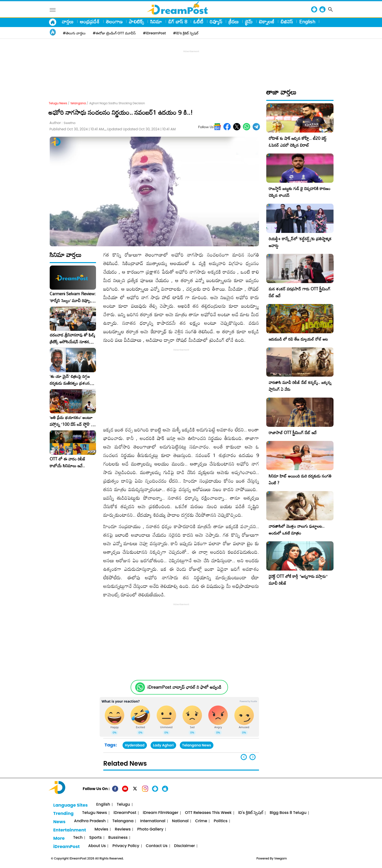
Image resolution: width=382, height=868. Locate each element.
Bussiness (118, 838)
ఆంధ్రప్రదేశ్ (90, 21)
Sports (95, 838)
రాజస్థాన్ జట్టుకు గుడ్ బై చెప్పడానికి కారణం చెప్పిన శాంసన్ (300, 192)
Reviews (123, 829)
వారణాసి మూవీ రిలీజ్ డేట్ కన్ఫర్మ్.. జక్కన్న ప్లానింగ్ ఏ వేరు (300, 386)
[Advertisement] (191, 65)
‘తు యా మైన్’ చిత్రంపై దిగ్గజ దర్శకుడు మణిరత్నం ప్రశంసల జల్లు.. (71, 380)
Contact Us (157, 846)
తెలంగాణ (114, 21)
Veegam (281, 858)
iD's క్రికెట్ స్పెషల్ (251, 813)
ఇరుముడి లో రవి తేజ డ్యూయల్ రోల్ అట (298, 339)
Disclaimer (185, 846)
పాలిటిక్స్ (136, 21)
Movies (101, 829)
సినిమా (156, 21)
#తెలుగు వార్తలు (74, 33)
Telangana (123, 821)
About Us (97, 846)
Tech (78, 838)
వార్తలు (68, 21)
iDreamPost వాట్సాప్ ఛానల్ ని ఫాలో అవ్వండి (184, 687)
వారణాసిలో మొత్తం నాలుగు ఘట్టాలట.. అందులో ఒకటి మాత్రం (297, 529)
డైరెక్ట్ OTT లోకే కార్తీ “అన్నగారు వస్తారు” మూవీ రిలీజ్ (298, 580)
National (180, 821)
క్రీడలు (234, 21)
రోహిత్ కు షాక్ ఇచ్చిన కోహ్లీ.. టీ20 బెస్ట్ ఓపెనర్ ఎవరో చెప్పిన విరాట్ (298, 142)
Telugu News (58, 103)
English (307, 21)
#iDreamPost (154, 33)
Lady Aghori (163, 745)
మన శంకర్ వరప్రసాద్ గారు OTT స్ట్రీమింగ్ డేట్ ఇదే (300, 292)
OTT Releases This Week (208, 813)
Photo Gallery (150, 829)
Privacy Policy (126, 846)
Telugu (123, 805)
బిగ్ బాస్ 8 (178, 21)
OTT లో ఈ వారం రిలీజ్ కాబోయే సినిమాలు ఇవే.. (68, 462)
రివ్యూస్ (216, 21)
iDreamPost (125, 813)
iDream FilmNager (161, 813)
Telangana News (197, 745)
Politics (221, 821)
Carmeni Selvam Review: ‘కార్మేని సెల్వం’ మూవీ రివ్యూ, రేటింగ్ (73, 297)
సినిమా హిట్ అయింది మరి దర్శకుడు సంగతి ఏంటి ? (300, 479)
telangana (78, 103)
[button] (253, 757)
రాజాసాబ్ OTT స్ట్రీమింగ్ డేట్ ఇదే (293, 433)
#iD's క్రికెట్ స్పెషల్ (186, 33)
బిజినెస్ (287, 21)
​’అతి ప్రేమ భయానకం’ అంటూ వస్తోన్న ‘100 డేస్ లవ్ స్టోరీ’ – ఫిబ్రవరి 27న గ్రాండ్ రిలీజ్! (72, 421)
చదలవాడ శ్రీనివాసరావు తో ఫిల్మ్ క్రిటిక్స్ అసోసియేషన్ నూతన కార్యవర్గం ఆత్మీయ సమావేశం (72, 338)
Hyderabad (135, 745)
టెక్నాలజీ (267, 21)
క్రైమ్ (249, 21)
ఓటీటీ (198, 21)
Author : (62, 123)
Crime (201, 821)
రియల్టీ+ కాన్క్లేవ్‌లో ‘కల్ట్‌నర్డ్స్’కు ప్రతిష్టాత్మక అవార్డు (300, 242)
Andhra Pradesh (90, 821)
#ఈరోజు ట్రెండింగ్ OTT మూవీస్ (114, 33)
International (153, 821)
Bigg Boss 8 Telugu (288, 813)
